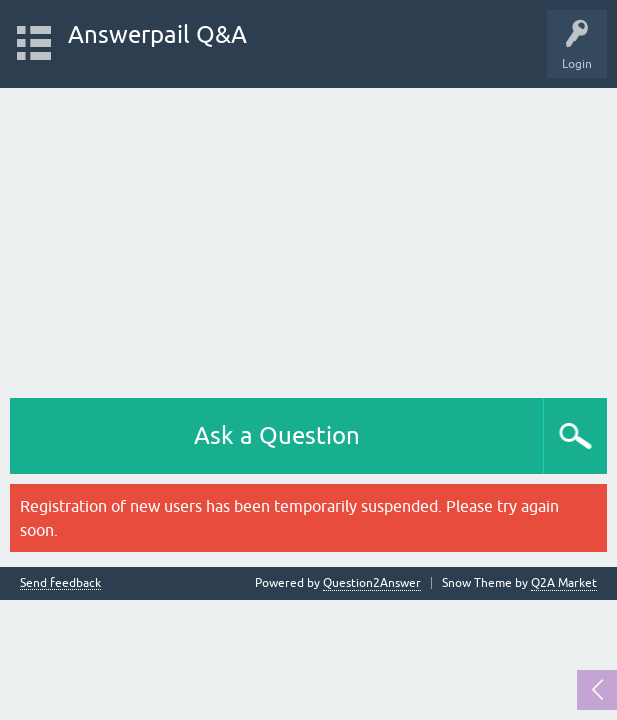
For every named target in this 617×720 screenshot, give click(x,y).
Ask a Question (277, 435)
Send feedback (60, 583)
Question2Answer (372, 583)
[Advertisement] (308, 238)
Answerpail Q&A (157, 34)
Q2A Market (564, 583)
